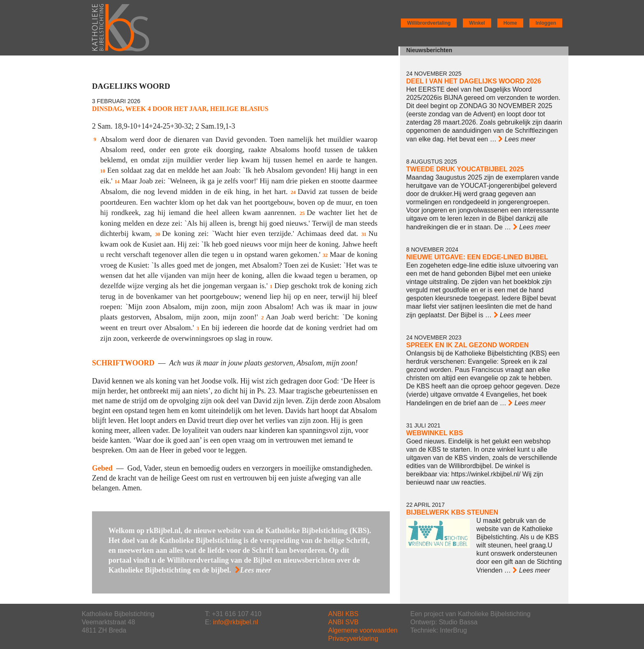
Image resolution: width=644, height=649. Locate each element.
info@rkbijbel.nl (236, 622)
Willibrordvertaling (429, 23)
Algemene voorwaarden (363, 630)
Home (510, 23)
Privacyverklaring (353, 639)
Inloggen (546, 23)
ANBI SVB (343, 622)
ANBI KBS (343, 614)
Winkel (477, 23)
